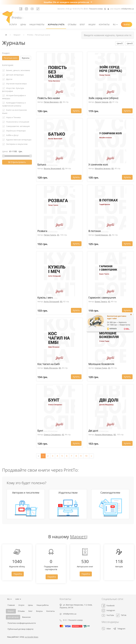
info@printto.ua (128, 9)
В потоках (95, 231)
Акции (92, 24)
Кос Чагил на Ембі (49, 364)
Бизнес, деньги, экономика (18, 70)
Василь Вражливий (52, 168)
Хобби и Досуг (12, 135)
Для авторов (13, 617)
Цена (120, 43)
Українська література (16, 131)
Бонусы (39, 611)
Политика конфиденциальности (22, 623)
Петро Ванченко (51, 102)
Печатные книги (11, 58)
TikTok (121, 615)
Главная (11, 605)
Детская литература (15, 75)
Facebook (108, 606)
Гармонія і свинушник (102, 297)
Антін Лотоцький (51, 301)
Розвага (42, 231)
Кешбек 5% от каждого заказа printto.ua (66, 2)
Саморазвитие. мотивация (18, 126)
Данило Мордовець (104, 435)
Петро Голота (50, 235)
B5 (113, 168)
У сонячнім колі (98, 164)
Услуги (13, 24)
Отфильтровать (17, 162)
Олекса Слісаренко (52, 435)
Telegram (119, 629)
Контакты (104, 24)
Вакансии (26, 617)
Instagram (108, 610)
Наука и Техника (13, 117)
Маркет (17, 35)
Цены (23, 24)
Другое (9, 79)
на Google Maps (31, 637)
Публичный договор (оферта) (20, 629)
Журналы (26, 58)
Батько (42, 164)
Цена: (5, 151)
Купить (76, 111)
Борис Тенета (101, 301)
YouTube (108, 615)
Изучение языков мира (16, 84)
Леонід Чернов (102, 102)
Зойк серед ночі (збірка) (103, 98)
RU (115, 24)
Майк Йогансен (51, 368)
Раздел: (6, 53)
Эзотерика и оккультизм (17, 144)
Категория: (8, 65)
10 (86, 456)
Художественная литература (19, 140)
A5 (61, 102)
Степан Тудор (101, 368)
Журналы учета (56, 24)
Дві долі (93, 431)
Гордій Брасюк (101, 235)
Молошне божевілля (101, 364)
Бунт (40, 431)
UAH (18, 599)
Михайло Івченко (103, 168)
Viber (106, 629)
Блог (82, 24)
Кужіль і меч (45, 297)
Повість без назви (49, 98)
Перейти (18, 574)
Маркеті (78, 537)
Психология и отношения (18, 122)
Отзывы (72, 24)
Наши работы (37, 24)
